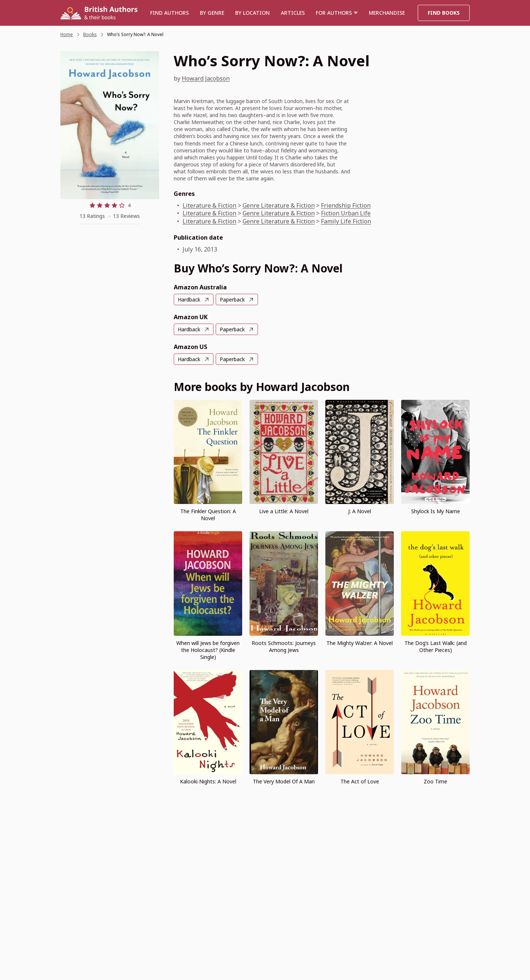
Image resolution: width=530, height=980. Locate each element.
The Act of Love (360, 781)
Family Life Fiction (346, 221)
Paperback (232, 299)
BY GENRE (212, 13)
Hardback (189, 299)
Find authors (169, 13)
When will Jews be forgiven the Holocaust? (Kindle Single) (208, 650)
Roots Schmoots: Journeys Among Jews (284, 646)
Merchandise (387, 13)
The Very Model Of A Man (284, 781)
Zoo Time (435, 781)
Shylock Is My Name (436, 511)
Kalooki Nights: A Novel (208, 781)
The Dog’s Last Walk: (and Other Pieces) (436, 646)
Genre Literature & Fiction (279, 205)
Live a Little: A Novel (284, 511)
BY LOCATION (252, 13)
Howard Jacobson (206, 78)
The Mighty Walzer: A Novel (360, 643)
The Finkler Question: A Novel (208, 515)
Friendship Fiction (346, 205)
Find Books (444, 13)
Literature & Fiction (209, 205)
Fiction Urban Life (346, 213)
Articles (293, 13)
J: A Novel (360, 511)
